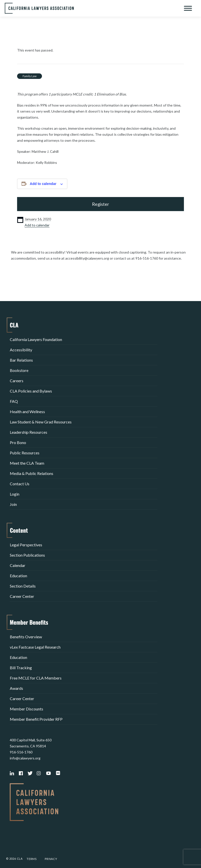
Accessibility (21, 350)
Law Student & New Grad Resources (41, 422)
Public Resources (25, 453)
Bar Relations (21, 360)
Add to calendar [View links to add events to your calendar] (43, 184)
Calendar (18, 565)
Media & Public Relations (32, 473)
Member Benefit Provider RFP (36, 719)
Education (18, 576)
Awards (16, 688)
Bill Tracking (21, 668)
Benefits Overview (26, 637)
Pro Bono (18, 442)
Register (100, 204)
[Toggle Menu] (188, 8)
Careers (17, 381)
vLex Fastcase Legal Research (35, 647)
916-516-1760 (21, 752)
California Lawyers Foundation (36, 339)
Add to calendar (37, 225)
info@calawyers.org (25, 758)
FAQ (14, 401)
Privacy (51, 859)
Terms (32, 859)
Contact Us (20, 484)
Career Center (22, 596)
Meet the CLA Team (27, 463)
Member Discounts (27, 709)
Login (15, 494)
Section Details (23, 586)
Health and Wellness (27, 412)
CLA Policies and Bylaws (31, 391)
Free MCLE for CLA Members (36, 678)
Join (13, 504)
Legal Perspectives (26, 545)
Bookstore (19, 370)
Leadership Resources (29, 432)
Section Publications (27, 555)
